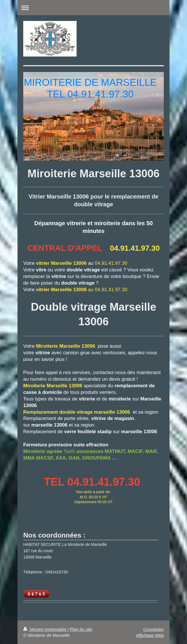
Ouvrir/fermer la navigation (93, 8)
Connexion (153, 629)
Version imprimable (45, 629)
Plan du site (81, 629)
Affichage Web (150, 635)
